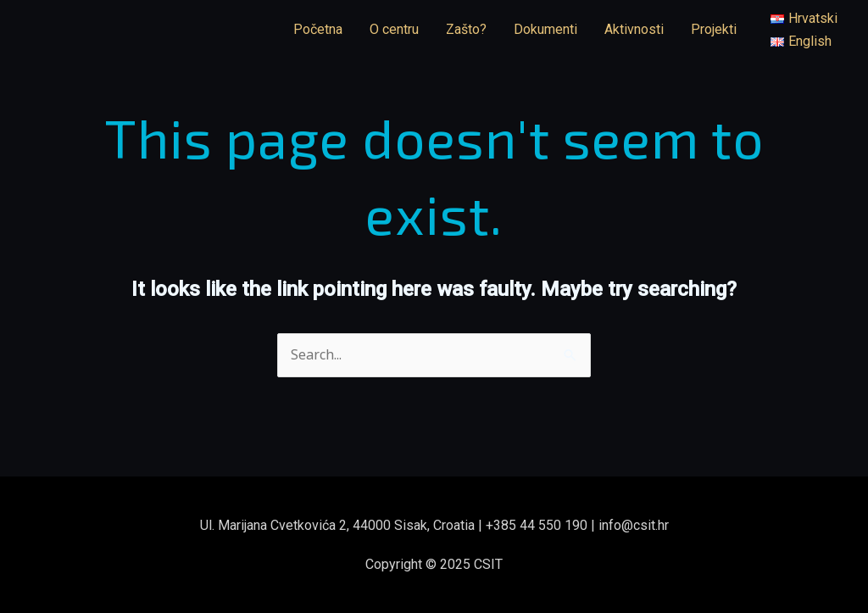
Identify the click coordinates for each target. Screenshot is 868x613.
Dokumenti (545, 29)
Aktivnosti (634, 29)
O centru (394, 29)
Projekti (714, 29)
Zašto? (466, 29)
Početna (318, 29)
